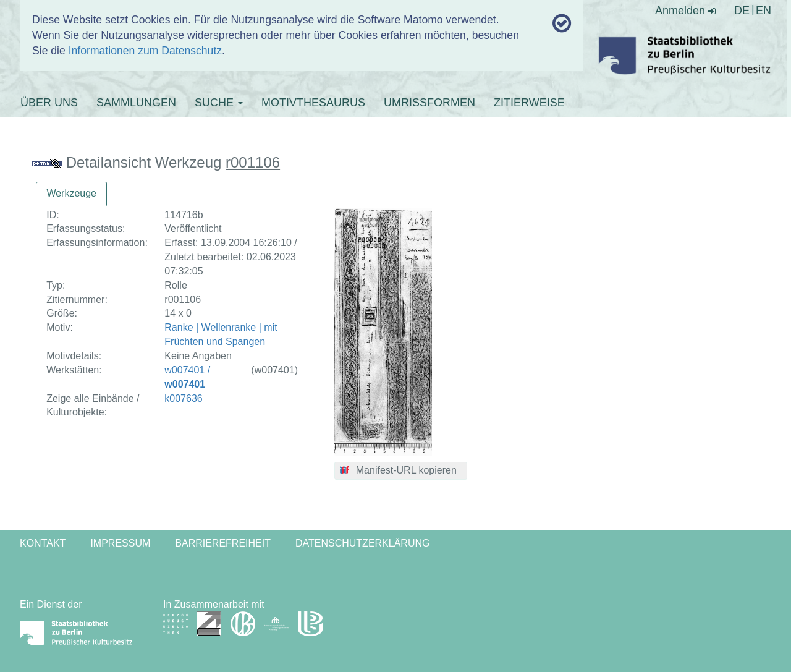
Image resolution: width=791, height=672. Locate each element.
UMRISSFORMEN (429, 103)
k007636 (183, 398)
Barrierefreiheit (223, 543)
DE (742, 11)
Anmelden (685, 11)
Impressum (120, 543)
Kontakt (43, 543)
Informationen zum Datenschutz (145, 51)
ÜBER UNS (49, 103)
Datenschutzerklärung (363, 543)
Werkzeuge (71, 193)
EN (764, 11)
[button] (401, 471)
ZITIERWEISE (529, 103)
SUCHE (219, 103)
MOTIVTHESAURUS (313, 103)
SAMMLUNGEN (136, 103)
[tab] (71, 194)
